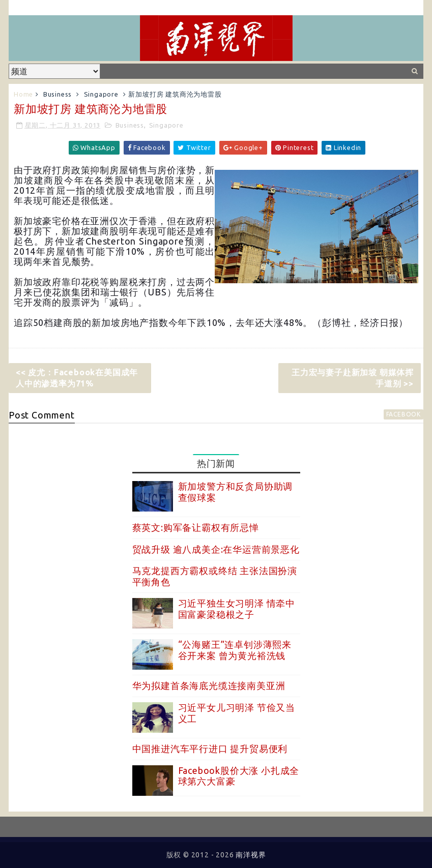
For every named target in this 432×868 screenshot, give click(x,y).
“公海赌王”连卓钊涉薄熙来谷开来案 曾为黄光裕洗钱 (235, 650)
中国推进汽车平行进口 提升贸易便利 (210, 749)
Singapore (101, 94)
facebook (404, 414)
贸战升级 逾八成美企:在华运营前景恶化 (216, 549)
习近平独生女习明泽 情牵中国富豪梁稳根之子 (237, 609)
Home (23, 94)
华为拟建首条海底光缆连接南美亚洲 (209, 685)
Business (57, 94)
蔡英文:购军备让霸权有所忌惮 (196, 527)
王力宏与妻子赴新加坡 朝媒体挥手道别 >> (353, 378)
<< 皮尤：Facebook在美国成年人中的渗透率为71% (77, 378)
